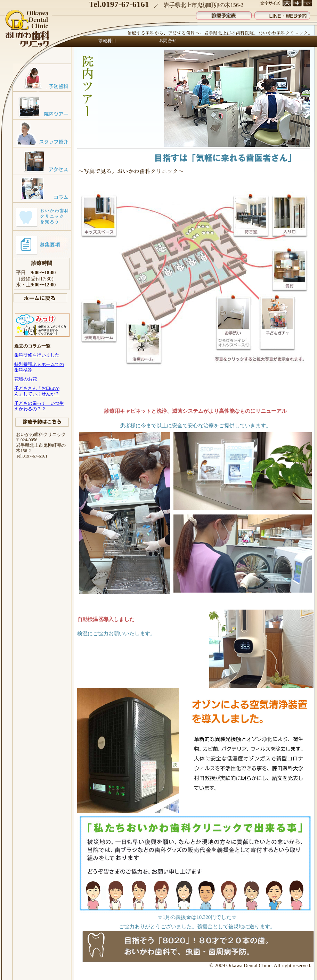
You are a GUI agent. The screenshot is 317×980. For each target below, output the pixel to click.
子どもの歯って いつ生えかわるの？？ (39, 406)
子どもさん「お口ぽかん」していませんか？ (37, 391)
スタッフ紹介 (42, 133)
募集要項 (42, 244)
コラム (42, 189)
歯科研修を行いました (37, 355)
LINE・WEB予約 (282, 14)
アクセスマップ (42, 161)
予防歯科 (42, 77)
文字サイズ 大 (287, 3)
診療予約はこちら (42, 422)
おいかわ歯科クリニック (28, 29)
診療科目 (107, 41)
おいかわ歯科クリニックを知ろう (42, 216)
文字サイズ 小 (307, 3)
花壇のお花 (26, 379)
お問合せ (166, 41)
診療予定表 (224, 14)
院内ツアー (42, 105)
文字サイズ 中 (297, 3)
